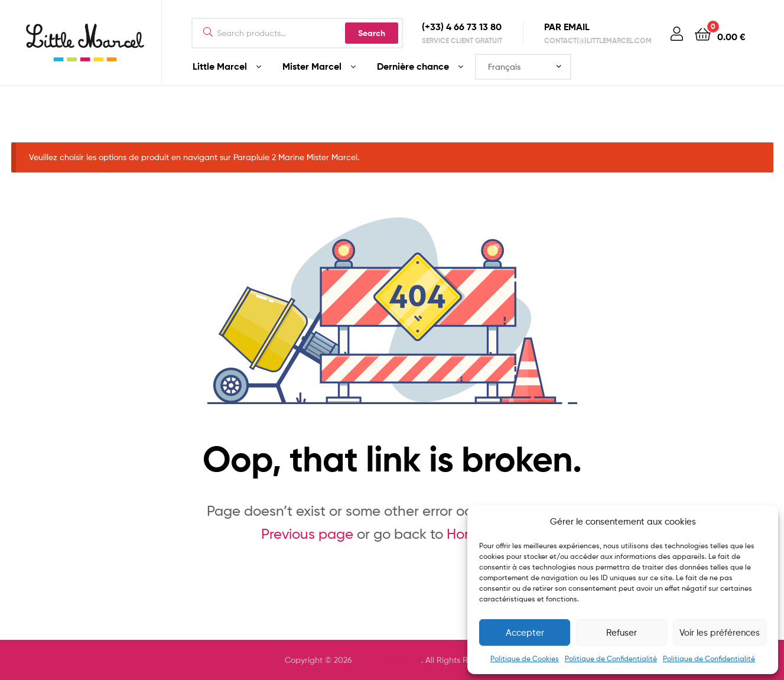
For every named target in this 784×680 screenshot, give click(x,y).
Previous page (307, 534)
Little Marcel (220, 66)
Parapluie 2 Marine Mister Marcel (295, 157)
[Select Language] (523, 67)
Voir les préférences (720, 633)
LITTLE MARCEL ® (388, 660)
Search (372, 33)
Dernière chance (413, 66)
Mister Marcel (312, 66)
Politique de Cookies (525, 658)
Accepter (525, 633)
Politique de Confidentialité (611, 658)
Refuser (622, 633)
